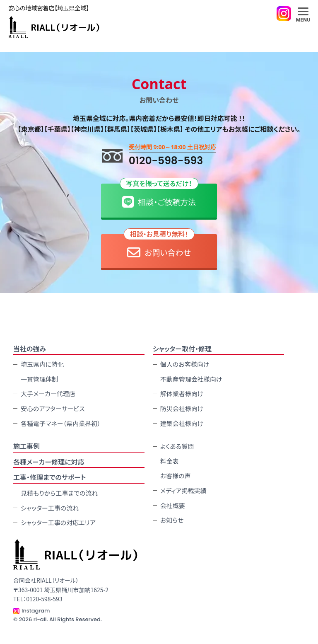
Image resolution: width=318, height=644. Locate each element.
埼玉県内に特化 (42, 364)
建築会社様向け (182, 423)
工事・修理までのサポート (50, 477)
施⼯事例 (26, 446)
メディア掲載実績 (183, 490)
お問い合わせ (159, 247)
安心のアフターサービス (53, 408)
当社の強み (30, 349)
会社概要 (173, 505)
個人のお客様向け (185, 364)
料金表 (170, 461)
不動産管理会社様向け (191, 379)
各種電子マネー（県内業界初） (61, 423)
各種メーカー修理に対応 (49, 462)
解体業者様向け (182, 393)
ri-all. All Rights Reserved (67, 619)
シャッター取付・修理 (182, 349)
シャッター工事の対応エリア (58, 522)
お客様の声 (176, 476)
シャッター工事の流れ (50, 508)
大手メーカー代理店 (48, 393)
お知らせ (172, 520)
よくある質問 (177, 446)
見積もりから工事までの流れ (59, 493)
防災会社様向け (182, 408)
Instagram (36, 611)
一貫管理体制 (39, 379)
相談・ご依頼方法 (159, 196)
